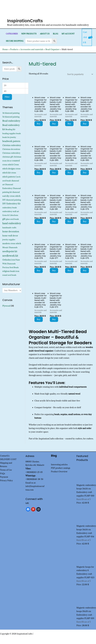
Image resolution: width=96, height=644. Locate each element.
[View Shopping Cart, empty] (87, 37)
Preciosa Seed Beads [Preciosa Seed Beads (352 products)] (11, 267)
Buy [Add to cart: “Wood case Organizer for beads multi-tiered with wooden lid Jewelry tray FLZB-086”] (39, 173)
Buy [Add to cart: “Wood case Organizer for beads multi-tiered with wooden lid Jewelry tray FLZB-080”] (69, 221)
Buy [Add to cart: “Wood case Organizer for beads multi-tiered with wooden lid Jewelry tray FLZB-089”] (39, 124)
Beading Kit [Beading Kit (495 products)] (10, 129)
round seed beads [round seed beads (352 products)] (9, 275)
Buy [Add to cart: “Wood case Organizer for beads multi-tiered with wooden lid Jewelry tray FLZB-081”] (54, 221)
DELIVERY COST (8, 459)
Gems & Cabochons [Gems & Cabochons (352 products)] (10, 215)
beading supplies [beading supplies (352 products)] (9, 133)
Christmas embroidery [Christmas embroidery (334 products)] (11, 153)
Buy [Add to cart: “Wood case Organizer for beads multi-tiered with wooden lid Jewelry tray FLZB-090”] (54, 124)
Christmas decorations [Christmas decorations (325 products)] (11, 149)
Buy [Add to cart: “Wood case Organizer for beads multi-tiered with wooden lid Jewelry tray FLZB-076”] (69, 270)
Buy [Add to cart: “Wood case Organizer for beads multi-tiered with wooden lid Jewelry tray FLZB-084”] (69, 173)
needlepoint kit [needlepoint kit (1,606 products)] (10, 251)
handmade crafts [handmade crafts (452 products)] (9, 228)
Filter (7, 97)
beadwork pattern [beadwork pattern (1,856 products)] (11, 141)
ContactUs (5, 456)
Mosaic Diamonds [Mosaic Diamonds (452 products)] (10, 247)
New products (29, 34)
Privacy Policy (6, 481)
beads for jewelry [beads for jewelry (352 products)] (9, 137)
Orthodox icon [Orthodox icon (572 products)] (9, 260)
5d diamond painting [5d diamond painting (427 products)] (11, 117)
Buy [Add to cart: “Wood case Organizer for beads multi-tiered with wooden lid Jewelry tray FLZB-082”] (39, 221)
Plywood (6, 306)
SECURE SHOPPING (15, 41)
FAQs (2, 473)
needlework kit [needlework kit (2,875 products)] (10, 256)
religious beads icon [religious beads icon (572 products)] (11, 271)
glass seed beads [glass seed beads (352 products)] (12, 219)
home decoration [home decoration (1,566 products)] (11, 231)
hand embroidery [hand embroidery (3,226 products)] (12, 223)
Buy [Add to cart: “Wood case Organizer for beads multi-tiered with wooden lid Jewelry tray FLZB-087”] (85, 124)
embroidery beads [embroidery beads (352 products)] (10, 208)
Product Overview (59, 472)
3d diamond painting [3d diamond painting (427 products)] (11, 113)
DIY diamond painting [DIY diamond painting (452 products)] (12, 200)
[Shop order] (80, 74)
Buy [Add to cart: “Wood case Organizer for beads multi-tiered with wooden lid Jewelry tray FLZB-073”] (54, 319)
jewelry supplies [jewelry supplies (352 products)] (9, 240)
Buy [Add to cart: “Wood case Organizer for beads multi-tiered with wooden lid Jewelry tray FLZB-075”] (85, 270)
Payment (4, 477)
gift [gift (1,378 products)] (4, 219)
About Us (45, 34)
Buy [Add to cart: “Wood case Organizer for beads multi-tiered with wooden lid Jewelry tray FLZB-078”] (39, 270)
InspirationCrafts (25, 21)
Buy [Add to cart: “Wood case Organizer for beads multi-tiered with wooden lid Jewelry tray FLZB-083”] (85, 173)
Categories (12, 34)
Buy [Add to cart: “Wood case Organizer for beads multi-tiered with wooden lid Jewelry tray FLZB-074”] (39, 319)
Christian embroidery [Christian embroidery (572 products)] (12, 145)
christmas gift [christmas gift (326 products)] (8, 157)
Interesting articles (59, 465)
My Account (68, 34)
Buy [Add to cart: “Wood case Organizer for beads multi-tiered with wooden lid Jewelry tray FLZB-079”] (85, 221)
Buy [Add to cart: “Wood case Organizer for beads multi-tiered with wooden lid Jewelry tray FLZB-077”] (54, 270)
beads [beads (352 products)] (19, 133)
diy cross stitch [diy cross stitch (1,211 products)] (13, 196)
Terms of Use (6, 470)
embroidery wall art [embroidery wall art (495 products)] (11, 211)
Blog (56, 34)
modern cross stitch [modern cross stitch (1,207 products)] (12, 243)
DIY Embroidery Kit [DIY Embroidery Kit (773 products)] (11, 204)
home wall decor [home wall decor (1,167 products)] (10, 236)
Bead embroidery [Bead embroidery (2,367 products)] (11, 121)
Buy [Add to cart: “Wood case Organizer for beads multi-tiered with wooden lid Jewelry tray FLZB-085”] (54, 173)
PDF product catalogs (61, 468)
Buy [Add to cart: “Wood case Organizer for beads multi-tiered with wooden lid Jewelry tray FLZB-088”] (69, 124)
